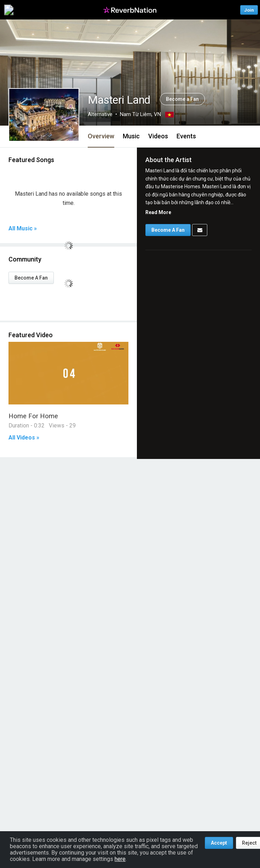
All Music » (23, 229)
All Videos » (24, 438)
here (120, 859)
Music (131, 136)
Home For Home (33, 416)
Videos (158, 136)
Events (186, 136)
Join (249, 10)
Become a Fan (182, 99)
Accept (219, 843)
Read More (158, 212)
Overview (101, 136)
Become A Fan (31, 278)
